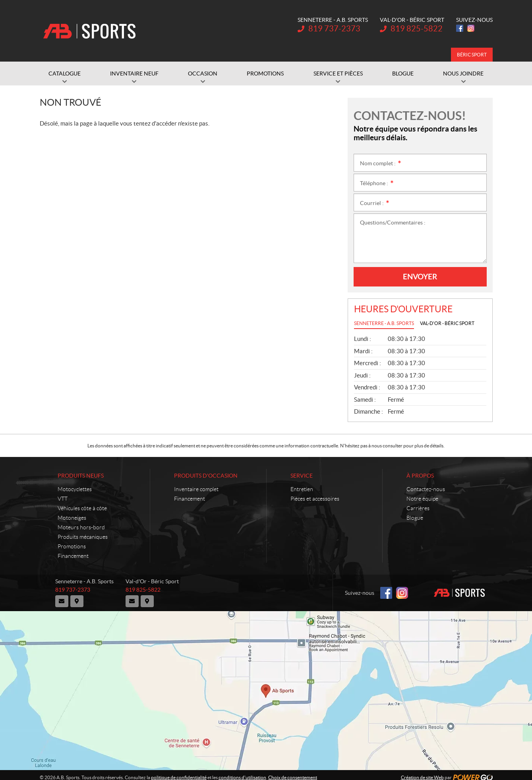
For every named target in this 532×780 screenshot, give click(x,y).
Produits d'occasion (206, 476)
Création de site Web (422, 773)
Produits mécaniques (83, 537)
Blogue (415, 518)
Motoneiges (72, 518)
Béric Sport (472, 55)
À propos (420, 476)
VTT (63, 499)
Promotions (72, 546)
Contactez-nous (426, 489)
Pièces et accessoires (315, 499)
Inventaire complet (196, 489)
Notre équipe (422, 499)
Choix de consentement (293, 773)
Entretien (302, 489)
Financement (73, 556)
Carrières (418, 508)
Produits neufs (81, 476)
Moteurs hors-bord (81, 527)
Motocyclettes (75, 489)
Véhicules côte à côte (82, 508)
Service (302, 476)
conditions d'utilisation (242, 773)
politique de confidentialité (179, 773)
